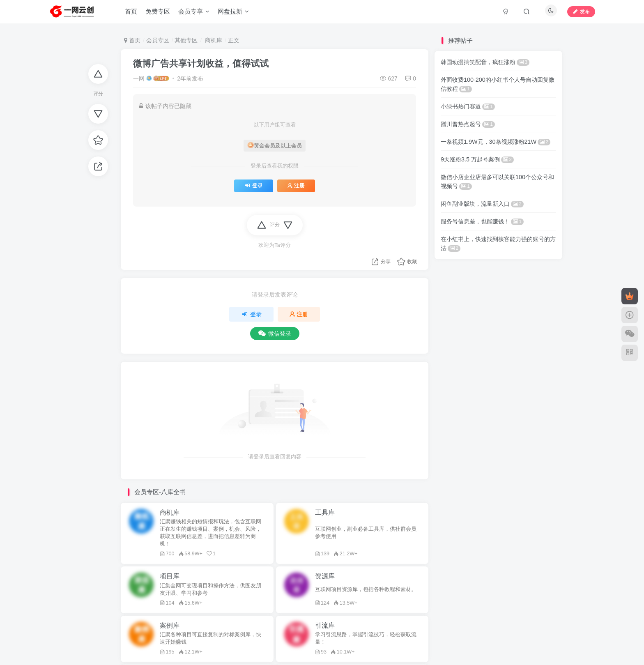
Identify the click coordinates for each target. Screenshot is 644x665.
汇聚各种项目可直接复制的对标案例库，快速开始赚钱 (210, 638)
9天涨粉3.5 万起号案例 (477, 159)
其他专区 (186, 40)
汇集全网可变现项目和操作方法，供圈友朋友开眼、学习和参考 (210, 589)
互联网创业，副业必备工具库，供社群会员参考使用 (366, 533)
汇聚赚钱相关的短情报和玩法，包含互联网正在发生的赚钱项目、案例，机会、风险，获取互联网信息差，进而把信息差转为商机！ (210, 533)
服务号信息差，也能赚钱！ (482, 221)
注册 (296, 186)
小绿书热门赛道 (468, 106)
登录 (254, 186)
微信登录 (275, 334)
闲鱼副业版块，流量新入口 (482, 204)
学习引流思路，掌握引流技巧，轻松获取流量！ (366, 638)
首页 (132, 40)
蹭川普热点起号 (468, 124)
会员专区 (158, 40)
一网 (139, 78)
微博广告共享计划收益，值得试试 (201, 63)
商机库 (213, 40)
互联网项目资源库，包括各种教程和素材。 (366, 589)
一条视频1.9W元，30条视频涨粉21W (496, 142)
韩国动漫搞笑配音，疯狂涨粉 (485, 62)
